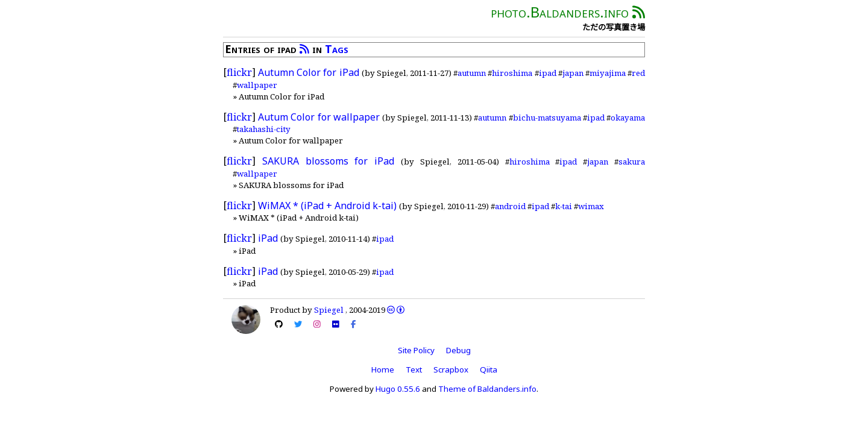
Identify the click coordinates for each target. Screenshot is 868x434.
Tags (337, 49)
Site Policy (416, 350)
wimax (591, 206)
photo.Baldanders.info (560, 12)
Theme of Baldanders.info (487, 389)
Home (383, 370)
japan (573, 73)
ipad (548, 73)
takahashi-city (264, 129)
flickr (239, 72)
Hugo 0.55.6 (398, 389)
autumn (472, 73)
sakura (632, 162)
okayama (628, 118)
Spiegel (329, 310)
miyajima (608, 73)
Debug (458, 350)
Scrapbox (451, 370)
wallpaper (257, 85)
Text (414, 370)
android (510, 206)
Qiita (489, 370)
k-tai (564, 206)
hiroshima (512, 73)
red (638, 73)
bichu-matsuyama (547, 118)
